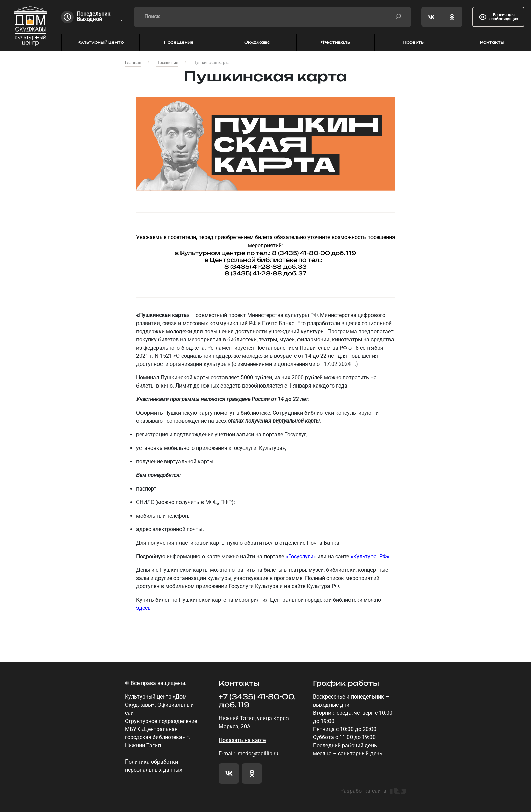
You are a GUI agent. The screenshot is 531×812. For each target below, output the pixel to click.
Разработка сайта (373, 791)
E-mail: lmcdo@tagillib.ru (249, 754)
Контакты (492, 42)
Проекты (414, 42)
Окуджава (257, 42)
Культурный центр (100, 42)
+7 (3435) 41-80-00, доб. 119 (257, 701)
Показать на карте (242, 740)
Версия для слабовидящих (498, 17)
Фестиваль (336, 42)
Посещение (179, 42)
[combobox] (100, 17)
